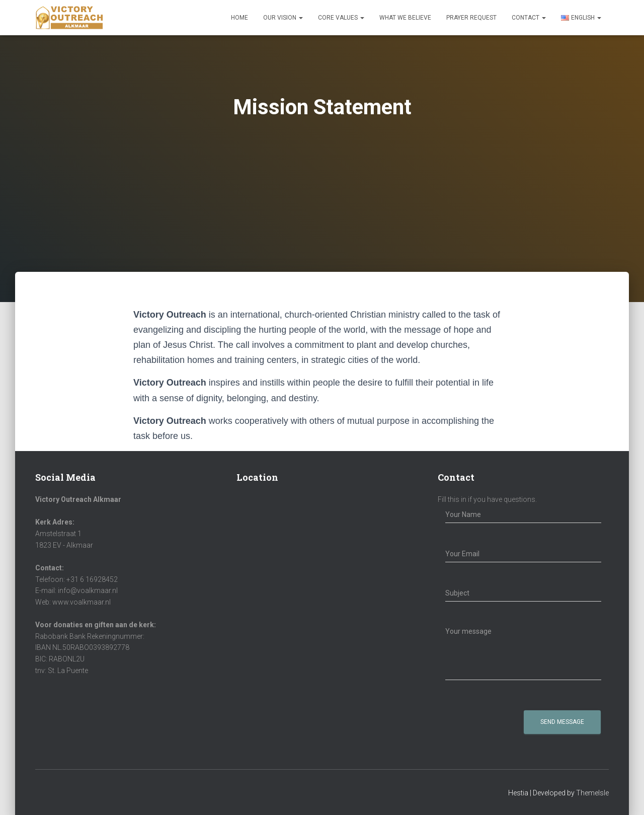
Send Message (562, 722)
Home (239, 18)
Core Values (341, 18)
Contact (529, 18)
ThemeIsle (592, 793)
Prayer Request (471, 18)
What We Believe (405, 18)
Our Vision (283, 18)
